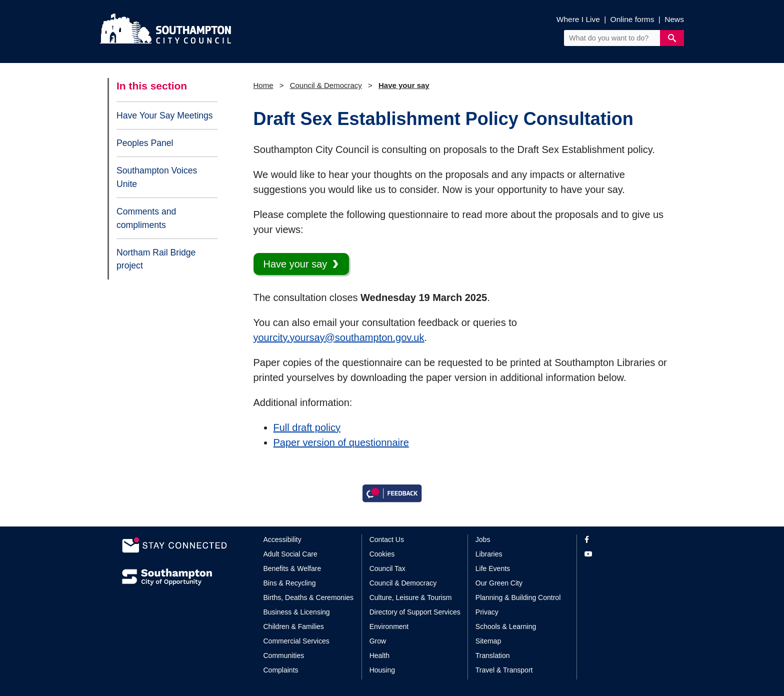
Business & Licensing (297, 612)
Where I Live (578, 19)
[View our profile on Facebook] (623, 540)
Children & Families (294, 626)
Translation (493, 655)
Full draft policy (307, 427)
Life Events (493, 568)
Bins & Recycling (290, 583)
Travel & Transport (504, 670)
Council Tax (387, 568)
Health (379, 655)
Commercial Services (296, 641)
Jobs (483, 539)
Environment (389, 626)
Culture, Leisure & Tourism (411, 597)
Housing (382, 670)
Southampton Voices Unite (157, 177)
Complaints (281, 670)
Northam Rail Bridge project (156, 259)
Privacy (487, 612)
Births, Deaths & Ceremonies (309, 597)
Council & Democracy (326, 85)
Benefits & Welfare (292, 568)
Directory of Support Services (415, 612)
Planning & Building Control (518, 597)
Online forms (632, 19)
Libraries (489, 554)
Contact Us (387, 539)
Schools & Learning (506, 626)
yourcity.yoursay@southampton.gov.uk (339, 337)
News (674, 19)
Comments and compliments (146, 218)
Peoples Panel (145, 143)
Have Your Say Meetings (165, 115)
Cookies (382, 554)
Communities (284, 655)
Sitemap (488, 641)
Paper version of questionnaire (341, 442)
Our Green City (499, 583)
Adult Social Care (290, 554)
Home (263, 85)
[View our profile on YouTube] (623, 554)
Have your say (404, 85)
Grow (378, 641)
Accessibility (282, 539)
